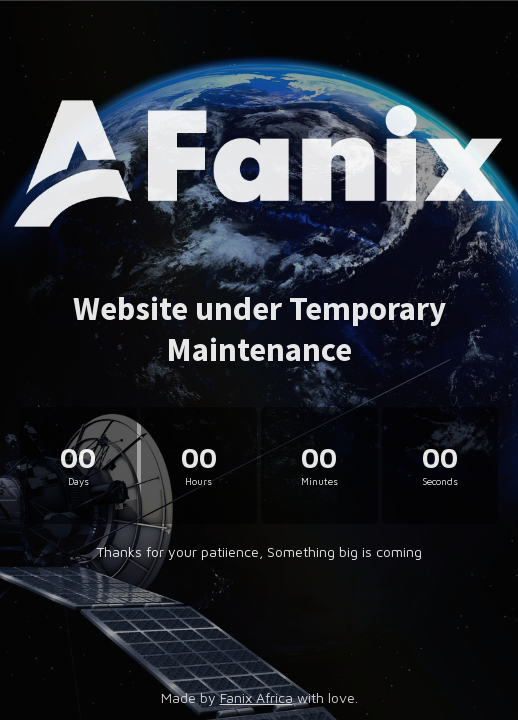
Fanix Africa (256, 697)
